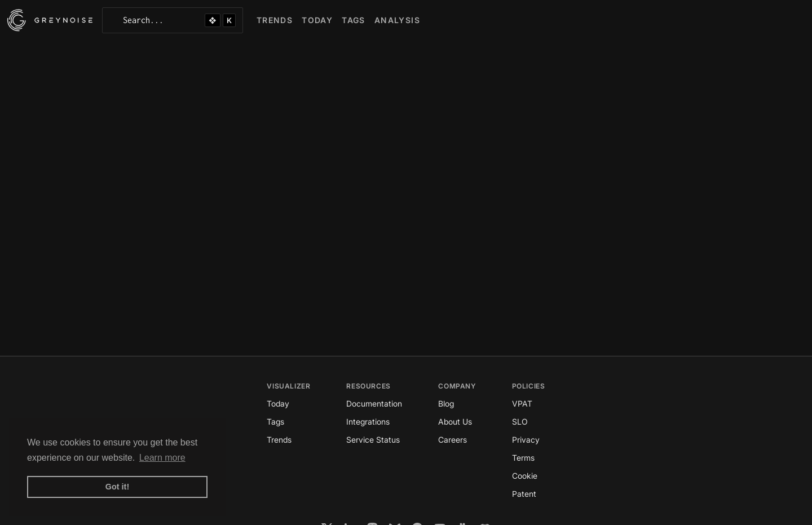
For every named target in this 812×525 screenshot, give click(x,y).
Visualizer (288, 386)
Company (457, 386)
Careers (453, 440)
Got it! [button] (117, 487)
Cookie (525, 476)
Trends (279, 440)
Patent (524, 494)
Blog (446, 403)
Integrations (368, 422)
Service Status (373, 440)
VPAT (522, 403)
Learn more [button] (162, 458)
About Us (455, 422)
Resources (368, 386)
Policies (529, 386)
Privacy (526, 440)
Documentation (374, 403)
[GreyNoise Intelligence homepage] (50, 20)
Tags (275, 422)
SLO (520, 422)
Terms (523, 458)
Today (278, 403)
